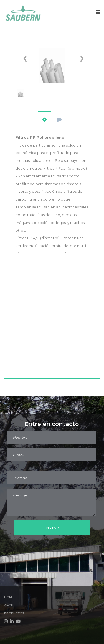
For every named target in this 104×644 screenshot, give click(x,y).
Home (9, 597)
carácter (45, 120)
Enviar (52, 528)
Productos (14, 613)
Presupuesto (59, 120)
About (10, 605)
